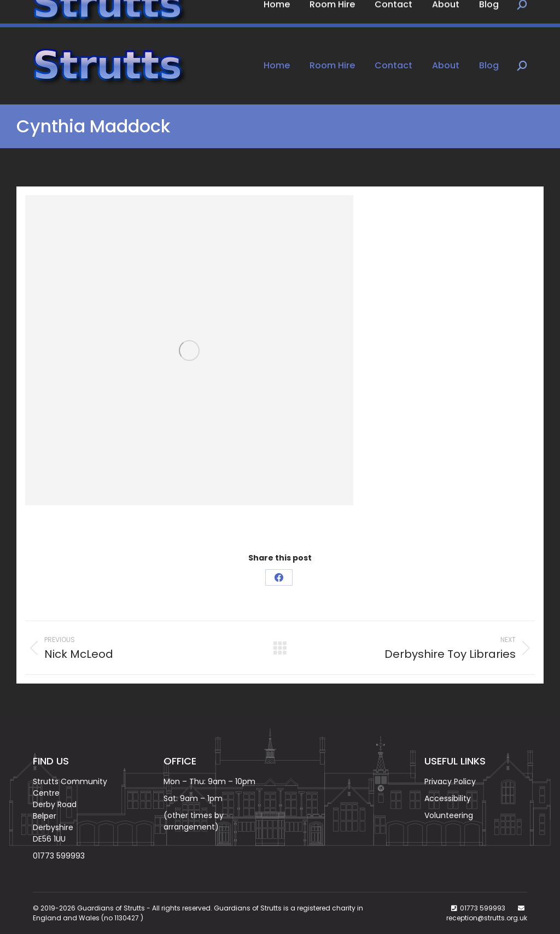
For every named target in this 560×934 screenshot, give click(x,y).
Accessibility (448, 798)
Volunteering (449, 815)
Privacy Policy (450, 781)
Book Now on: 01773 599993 (95, 14)
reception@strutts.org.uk (487, 918)
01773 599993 (59, 856)
